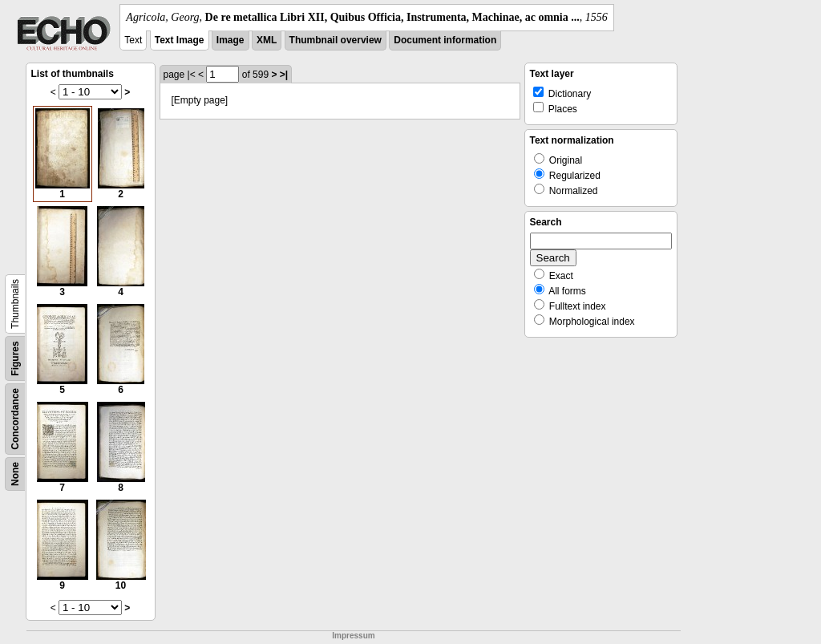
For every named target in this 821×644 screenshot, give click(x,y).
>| (284, 75)
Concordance (15, 419)
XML (267, 40)
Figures (15, 358)
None (15, 474)
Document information (445, 40)
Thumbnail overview (336, 40)
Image (231, 40)
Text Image (180, 40)
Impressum (353, 636)
